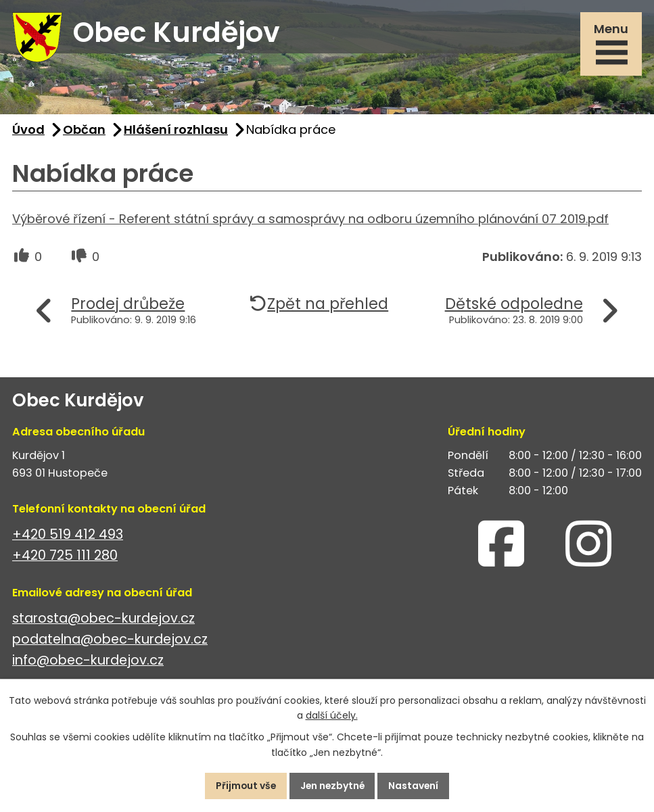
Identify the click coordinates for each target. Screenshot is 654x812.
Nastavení (416, 786)
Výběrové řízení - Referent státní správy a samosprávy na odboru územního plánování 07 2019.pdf (310, 219)
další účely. (332, 715)
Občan (84, 130)
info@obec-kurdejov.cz (88, 661)
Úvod (28, 130)
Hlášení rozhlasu (176, 130)
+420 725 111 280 (65, 556)
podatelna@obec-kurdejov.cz (110, 640)
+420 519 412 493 (68, 535)
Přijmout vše (244, 786)
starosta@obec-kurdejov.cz (103, 619)
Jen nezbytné (333, 786)
